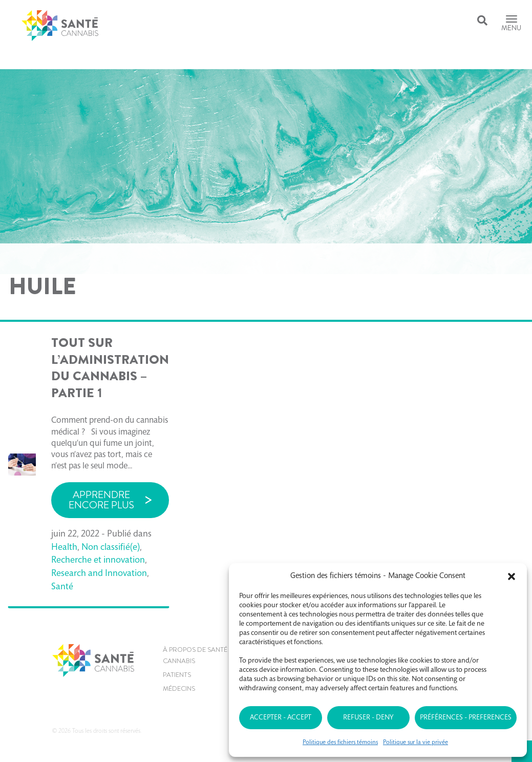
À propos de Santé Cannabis (195, 655)
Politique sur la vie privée (416, 743)
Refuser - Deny (368, 718)
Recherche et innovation (98, 561)
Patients (177, 675)
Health (64, 548)
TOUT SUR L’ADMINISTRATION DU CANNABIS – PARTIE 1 (110, 368)
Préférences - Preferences (466, 718)
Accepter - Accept (281, 718)
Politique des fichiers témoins (340, 743)
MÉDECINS (179, 688)
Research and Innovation (99, 574)
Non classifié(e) (111, 548)
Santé (62, 587)
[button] (512, 576)
